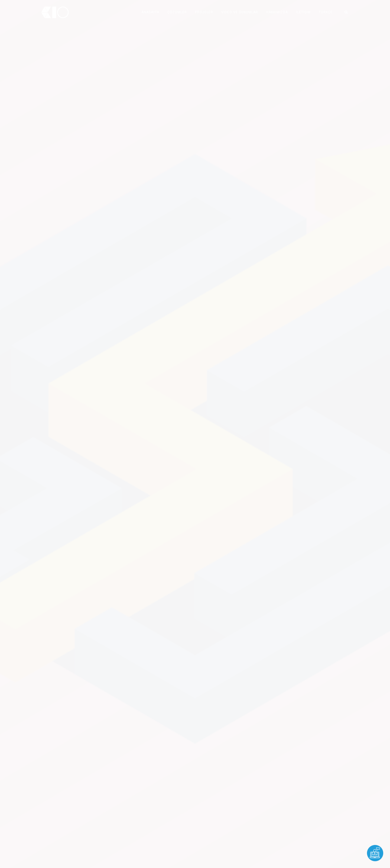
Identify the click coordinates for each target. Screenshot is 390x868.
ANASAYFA (150, 12)
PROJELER (204, 12)
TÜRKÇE (326, 12)
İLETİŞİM (303, 12)
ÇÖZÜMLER (177, 12)
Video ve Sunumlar (240, 12)
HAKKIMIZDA (277, 12)
